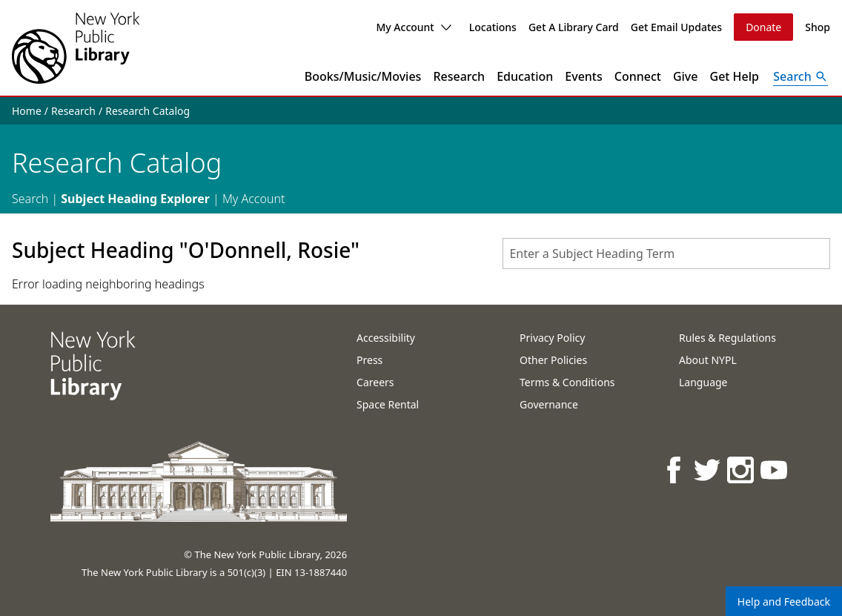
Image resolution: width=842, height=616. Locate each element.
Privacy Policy (552, 338)
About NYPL (708, 360)
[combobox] (666, 254)
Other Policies (553, 360)
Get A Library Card (574, 27)
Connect (638, 76)
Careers (375, 382)
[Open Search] (800, 76)
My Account (413, 27)
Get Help (735, 76)
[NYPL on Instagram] (742, 470)
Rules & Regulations (727, 338)
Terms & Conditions (567, 382)
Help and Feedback (784, 602)
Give (686, 76)
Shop (818, 27)
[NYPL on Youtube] (775, 470)
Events (583, 76)
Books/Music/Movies (363, 76)
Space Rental (388, 404)
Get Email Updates (676, 27)
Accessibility (386, 338)
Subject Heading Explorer (135, 199)
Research (459, 76)
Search (30, 199)
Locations (493, 27)
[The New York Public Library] (76, 48)
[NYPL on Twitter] (708, 470)
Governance (549, 404)
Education (525, 76)
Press (369, 360)
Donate (763, 27)
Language (703, 382)
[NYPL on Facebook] (675, 470)
